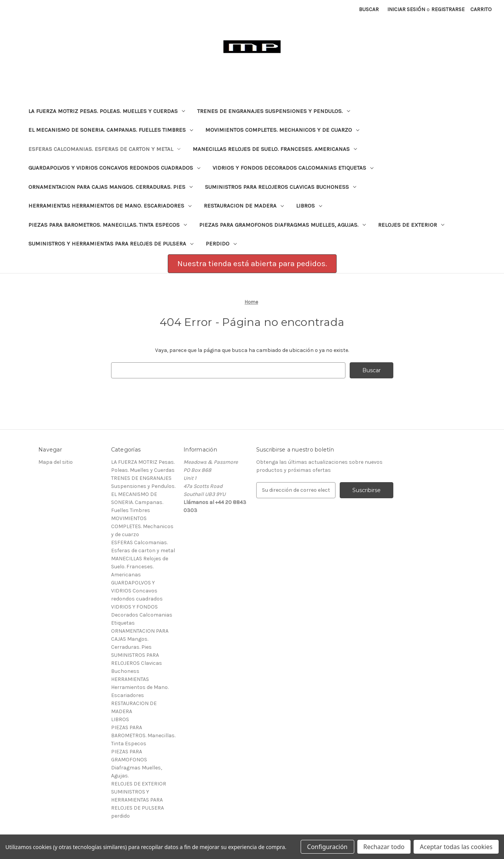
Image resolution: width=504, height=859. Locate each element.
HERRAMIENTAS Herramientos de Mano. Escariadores (110, 206)
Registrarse (448, 9)
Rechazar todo (384, 847)
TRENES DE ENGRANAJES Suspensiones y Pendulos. (274, 111)
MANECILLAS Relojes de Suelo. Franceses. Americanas (275, 149)
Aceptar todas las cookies (456, 847)
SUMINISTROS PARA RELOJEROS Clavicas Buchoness (281, 187)
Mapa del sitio (56, 462)
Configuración (327, 847)
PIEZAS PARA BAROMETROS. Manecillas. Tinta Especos (108, 225)
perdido (221, 244)
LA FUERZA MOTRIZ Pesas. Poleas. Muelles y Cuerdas (107, 111)
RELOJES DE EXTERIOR (411, 225)
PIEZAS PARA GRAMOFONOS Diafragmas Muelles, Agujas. (282, 225)
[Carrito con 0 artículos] (481, 9)
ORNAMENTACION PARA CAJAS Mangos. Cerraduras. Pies (110, 187)
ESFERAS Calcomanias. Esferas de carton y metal (104, 149)
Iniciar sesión (406, 9)
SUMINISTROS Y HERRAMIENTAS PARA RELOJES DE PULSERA (111, 244)
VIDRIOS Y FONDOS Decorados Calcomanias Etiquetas (293, 168)
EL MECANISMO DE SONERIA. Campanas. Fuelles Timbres (111, 130)
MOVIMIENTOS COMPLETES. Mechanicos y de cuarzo (282, 130)
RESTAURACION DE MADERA (244, 206)
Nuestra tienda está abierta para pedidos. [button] (252, 263)
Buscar (369, 9)
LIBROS (309, 206)
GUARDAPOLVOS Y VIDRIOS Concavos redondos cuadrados (114, 168)
